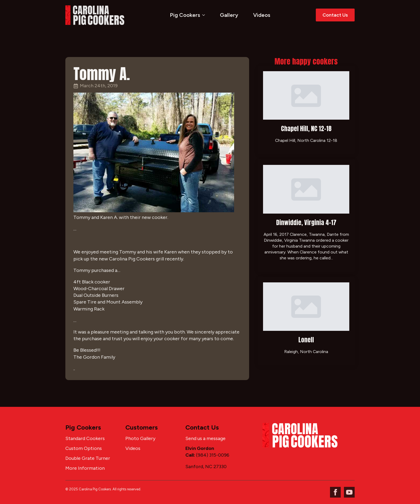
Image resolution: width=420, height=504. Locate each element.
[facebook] (335, 492)
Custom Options (84, 448)
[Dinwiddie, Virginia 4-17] (306, 189)
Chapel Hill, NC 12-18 (306, 129)
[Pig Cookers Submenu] (205, 15)
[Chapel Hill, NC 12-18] (306, 95)
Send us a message (205, 438)
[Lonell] (306, 307)
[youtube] (349, 492)
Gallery (229, 15)
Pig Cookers (185, 15)
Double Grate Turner (88, 458)
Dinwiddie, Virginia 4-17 (306, 223)
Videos (262, 15)
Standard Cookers (85, 438)
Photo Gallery (140, 438)
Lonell (306, 340)
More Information (85, 468)
